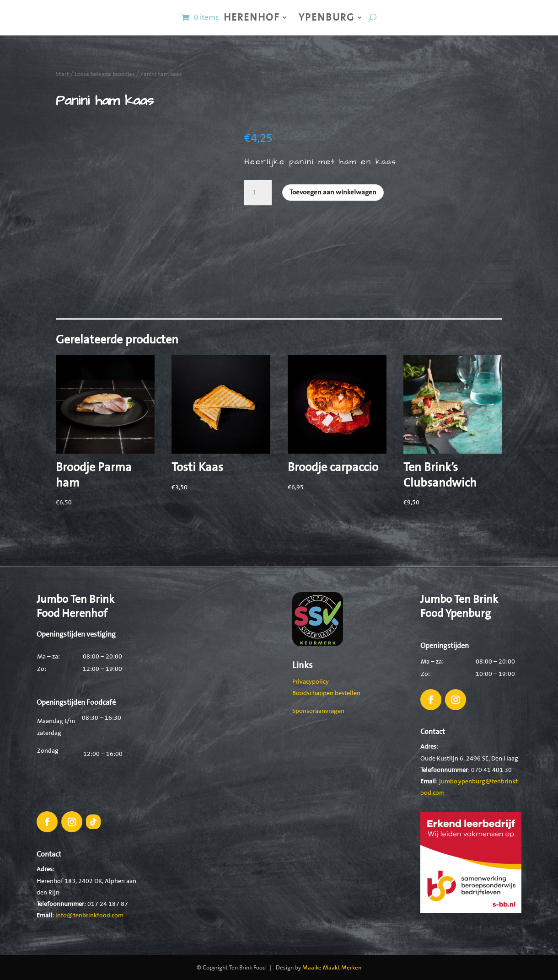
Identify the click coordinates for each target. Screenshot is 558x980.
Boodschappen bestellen (326, 693)
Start (62, 74)
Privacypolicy (311, 681)
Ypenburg (327, 17)
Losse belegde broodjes (105, 74)
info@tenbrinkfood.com (89, 915)
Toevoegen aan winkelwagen (333, 192)
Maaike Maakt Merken (332, 967)
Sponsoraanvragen (318, 711)
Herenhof (252, 17)
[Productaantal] (258, 193)
